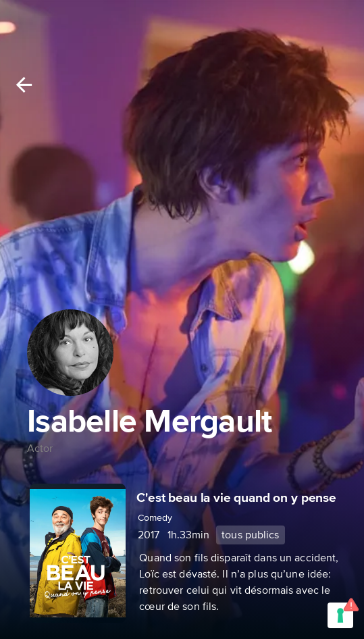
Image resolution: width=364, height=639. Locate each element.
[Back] (24, 85)
